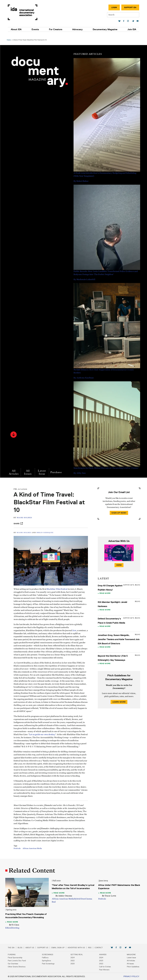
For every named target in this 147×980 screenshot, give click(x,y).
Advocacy (77, 29)
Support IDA (129, 7)
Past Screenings (49, 964)
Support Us (44, 948)
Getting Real (77, 955)
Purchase (57, 469)
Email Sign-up (59, 948)
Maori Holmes (26, 514)
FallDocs (46, 958)
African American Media (34, 852)
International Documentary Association (24, 12)
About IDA (17, 29)
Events (36, 29)
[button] (14, 431)
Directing (16, 928)
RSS (91, 948)
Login (113, 7)
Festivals (19, 852)
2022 (73, 961)
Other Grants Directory (18, 967)
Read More (105, 590)
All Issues (29, 469)
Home (10, 36)
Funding (13, 955)
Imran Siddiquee (46, 529)
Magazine (130, 955)
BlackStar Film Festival (59, 584)
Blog (21, 948)
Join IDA (131, 29)
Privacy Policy (130, 976)
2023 (101, 961)
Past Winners (104, 970)
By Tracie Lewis (109, 896)
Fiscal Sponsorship (16, 958)
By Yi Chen (15, 925)
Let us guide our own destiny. (57, 732)
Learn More (119, 698)
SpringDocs (47, 961)
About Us (31, 948)
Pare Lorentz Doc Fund (18, 961)
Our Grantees (14, 964)
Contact (100, 948)
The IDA (12, 948)
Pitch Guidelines (132, 967)
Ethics (9, 928)
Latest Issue (43, 469)
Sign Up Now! (119, 509)
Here (119, 562)
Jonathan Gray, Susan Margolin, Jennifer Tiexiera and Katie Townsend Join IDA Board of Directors (118, 636)
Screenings (48, 955)
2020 (73, 964)
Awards (102, 955)
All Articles (15, 469)
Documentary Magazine (105, 29)
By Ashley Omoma (64, 896)
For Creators (56, 29)
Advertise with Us (77, 948)
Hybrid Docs (80, 899)
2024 (73, 958)
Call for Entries (104, 967)
